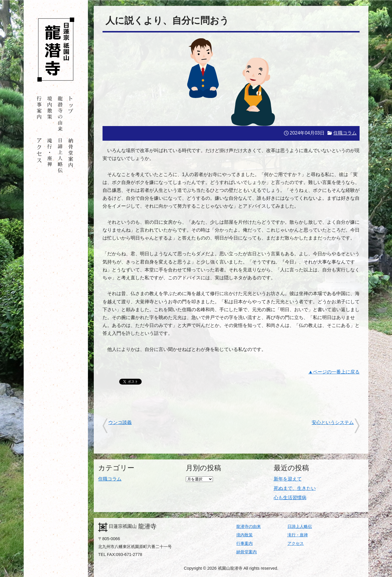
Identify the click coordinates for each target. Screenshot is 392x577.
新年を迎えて (288, 479)
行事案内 (244, 543)
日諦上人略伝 (300, 526)
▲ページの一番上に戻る (334, 372)
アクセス (296, 543)
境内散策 (244, 535)
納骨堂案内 (247, 552)
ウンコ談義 (120, 422)
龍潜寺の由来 (249, 526)
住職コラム (345, 133)
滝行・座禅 (298, 535)
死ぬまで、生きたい (295, 488)
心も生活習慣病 (290, 498)
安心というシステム (333, 422)
